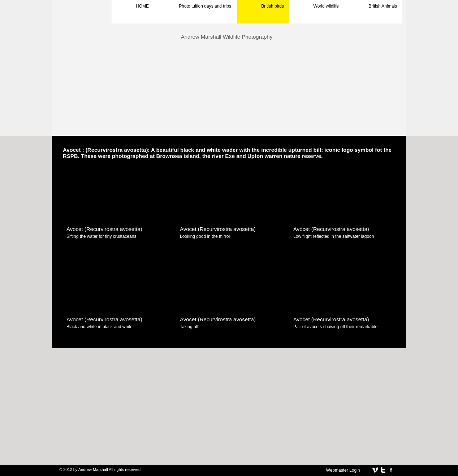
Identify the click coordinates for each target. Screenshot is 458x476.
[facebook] (391, 470)
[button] (117, 206)
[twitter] (383, 470)
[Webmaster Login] (343, 470)
